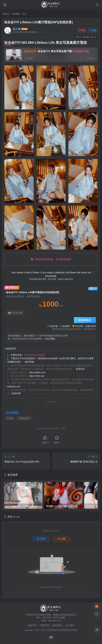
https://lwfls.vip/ (37, 376)
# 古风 (10, 418)
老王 (15, 29)
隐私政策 (57, 625)
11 (79, 37)
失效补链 (54, 326)
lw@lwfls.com (14, 387)
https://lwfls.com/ (37, 373)
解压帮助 (30, 362)
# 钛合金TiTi (24, 418)
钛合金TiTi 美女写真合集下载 (56, 51)
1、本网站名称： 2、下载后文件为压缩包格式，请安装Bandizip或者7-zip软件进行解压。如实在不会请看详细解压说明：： (50, 358)
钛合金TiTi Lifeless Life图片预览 (39, 22)
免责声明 (16, 394)
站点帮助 (50, 339)
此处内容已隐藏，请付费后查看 (51, 259)
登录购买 (85, 320)
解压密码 (92, 326)
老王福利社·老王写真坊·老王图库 (62, 630)
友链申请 (32, 625)
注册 (62, 539)
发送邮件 (66, 326)
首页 (6, 14)
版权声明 (10, 349)
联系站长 (80, 369)
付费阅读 (12, 287)
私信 (93, 30)
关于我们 (70, 625)
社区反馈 (79, 326)
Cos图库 (16, 14)
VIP (15, 313)
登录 (41, 539)
